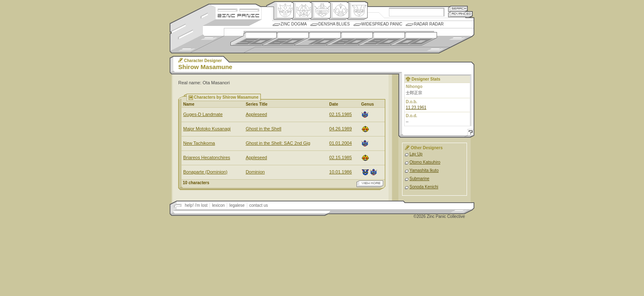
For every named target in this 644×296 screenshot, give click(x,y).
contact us (259, 205)
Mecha (321, 11)
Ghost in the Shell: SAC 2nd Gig (278, 143)
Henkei (302, 11)
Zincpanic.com (238, 15)
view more (370, 184)
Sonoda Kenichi (424, 187)
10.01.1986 (341, 172)
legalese (237, 205)
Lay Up (416, 154)
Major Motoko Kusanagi (207, 129)
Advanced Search (460, 14)
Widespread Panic (382, 24)
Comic (358, 11)
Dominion (255, 172)
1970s (318, 39)
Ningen (339, 11)
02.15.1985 (341, 114)
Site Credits (238, 9)
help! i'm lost (196, 205)
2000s (414, 39)
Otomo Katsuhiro (425, 162)
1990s (382, 39)
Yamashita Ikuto (424, 170)
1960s (286, 39)
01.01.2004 (341, 143)
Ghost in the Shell (263, 129)
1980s (350, 39)
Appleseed (256, 114)
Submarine (419, 179)
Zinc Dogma (294, 24)
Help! (469, 133)
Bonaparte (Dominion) (205, 172)
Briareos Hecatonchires (207, 157)
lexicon (218, 205)
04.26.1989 (341, 129)
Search (458, 8)
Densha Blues (334, 24)
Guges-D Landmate (203, 114)
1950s (254, 39)
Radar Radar (429, 24)
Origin (284, 11)
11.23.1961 (416, 108)
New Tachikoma (199, 143)
